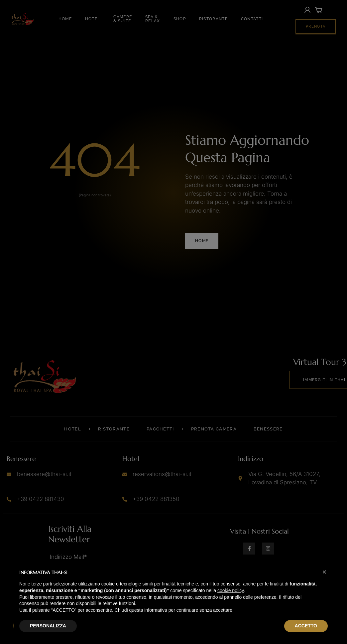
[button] (324, 572)
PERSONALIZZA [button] (48, 626)
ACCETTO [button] (306, 626)
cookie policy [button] (231, 590)
